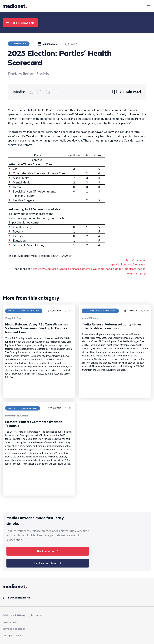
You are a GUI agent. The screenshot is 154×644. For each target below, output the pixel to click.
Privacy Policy (11, 622)
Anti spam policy (12, 635)
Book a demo (48, 551)
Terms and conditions (15, 629)
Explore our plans (48, 563)
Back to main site (16, 598)
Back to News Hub (20, 23)
